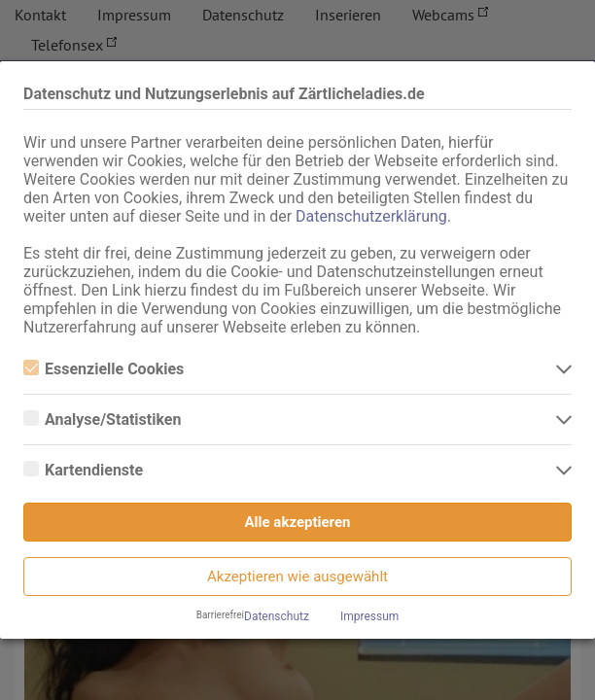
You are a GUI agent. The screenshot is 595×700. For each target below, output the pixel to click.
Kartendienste (83, 470)
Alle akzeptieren (298, 522)
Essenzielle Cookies (104, 369)
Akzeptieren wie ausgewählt (297, 577)
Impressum (369, 616)
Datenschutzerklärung (371, 216)
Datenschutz (277, 616)
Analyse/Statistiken (102, 420)
